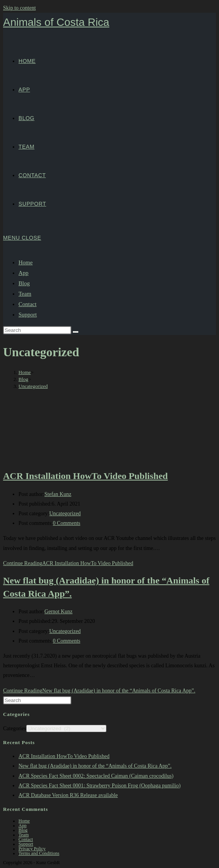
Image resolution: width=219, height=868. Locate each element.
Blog (24, 283)
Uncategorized (33, 386)
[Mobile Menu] (22, 238)
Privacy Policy (32, 849)
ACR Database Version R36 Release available (68, 795)
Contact (28, 304)
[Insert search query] (37, 330)
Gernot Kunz (58, 612)
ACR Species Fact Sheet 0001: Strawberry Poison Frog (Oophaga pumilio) (99, 786)
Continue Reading (68, 563)
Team (25, 294)
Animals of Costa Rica (56, 22)
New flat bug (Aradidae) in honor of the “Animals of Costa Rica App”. (95, 766)
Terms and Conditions (39, 853)
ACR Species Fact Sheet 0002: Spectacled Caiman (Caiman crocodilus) (96, 776)
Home (26, 262)
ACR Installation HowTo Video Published (85, 476)
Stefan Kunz (58, 494)
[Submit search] (76, 332)
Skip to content (19, 8)
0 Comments (67, 523)
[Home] (25, 372)
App (24, 273)
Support (28, 315)
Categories (15, 728)
